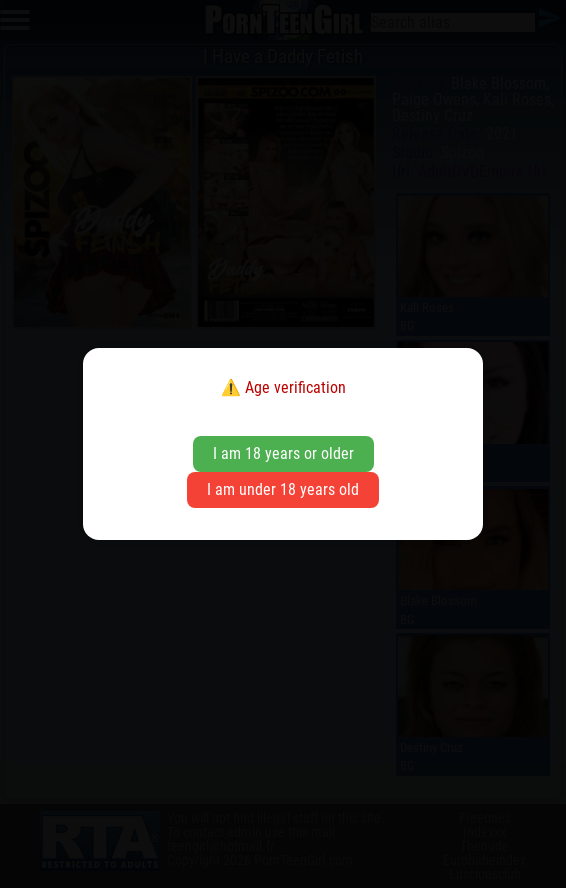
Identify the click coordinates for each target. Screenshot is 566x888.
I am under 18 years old (283, 489)
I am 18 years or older (283, 453)
